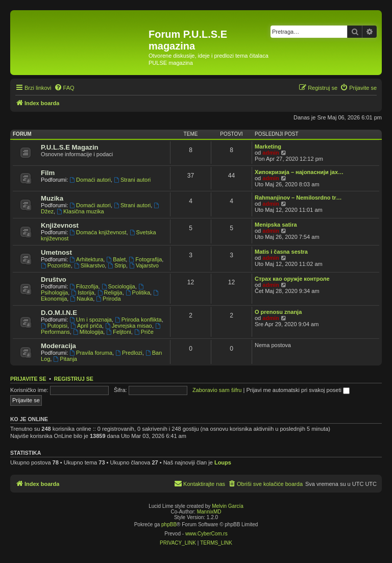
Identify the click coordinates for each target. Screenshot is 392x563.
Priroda (108, 299)
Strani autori (132, 180)
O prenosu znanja (278, 312)
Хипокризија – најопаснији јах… (299, 172)
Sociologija (118, 286)
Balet (116, 259)
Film (48, 173)
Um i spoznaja (91, 320)
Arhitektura (86, 259)
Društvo (54, 279)
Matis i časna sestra (281, 252)
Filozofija (84, 286)
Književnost (60, 225)
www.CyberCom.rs (206, 534)
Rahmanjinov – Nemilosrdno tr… (298, 198)
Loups (223, 462)
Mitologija (88, 332)
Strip (117, 265)
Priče (144, 332)
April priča (86, 326)
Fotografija (145, 259)
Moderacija (58, 346)
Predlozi (129, 353)
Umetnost (56, 252)
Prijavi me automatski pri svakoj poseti (298, 390)
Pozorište (56, 265)
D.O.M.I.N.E (59, 313)
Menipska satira (276, 225)
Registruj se (74, 379)
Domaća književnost (98, 232)
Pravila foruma (91, 353)
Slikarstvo (90, 265)
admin (271, 153)
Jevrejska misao (129, 326)
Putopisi (54, 326)
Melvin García (228, 506)
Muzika (52, 198)
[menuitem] (64, 88)
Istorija (82, 292)
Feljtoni (118, 332)
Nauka (81, 299)
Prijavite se (28, 379)
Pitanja (65, 359)
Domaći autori (90, 180)
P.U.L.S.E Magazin (70, 147)
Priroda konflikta (138, 320)
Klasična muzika (80, 211)
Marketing (268, 146)
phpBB (169, 524)
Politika (138, 292)
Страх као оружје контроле (292, 279)
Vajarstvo (144, 265)
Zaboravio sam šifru (217, 390)
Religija (110, 292)
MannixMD (209, 512)
